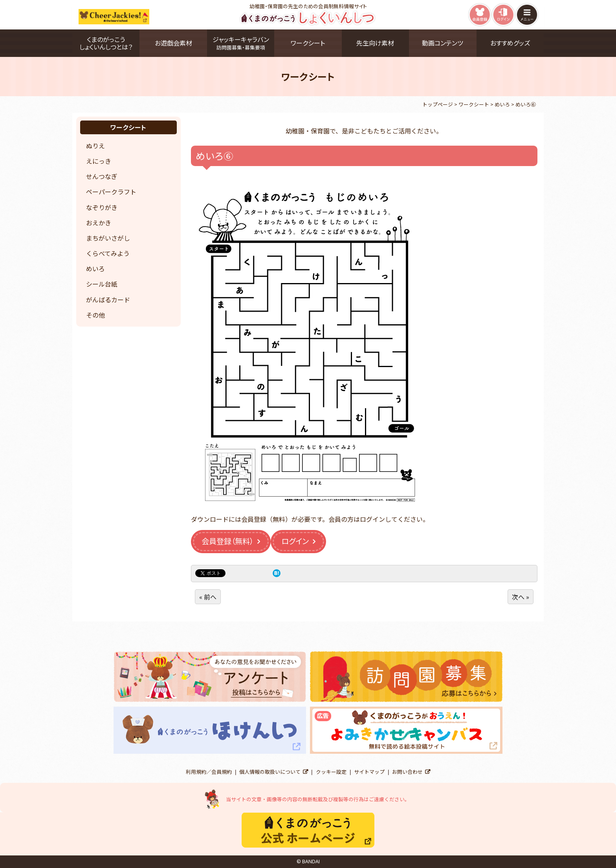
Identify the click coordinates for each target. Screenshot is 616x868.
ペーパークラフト (111, 192)
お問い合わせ (407, 772)
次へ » (521, 597)
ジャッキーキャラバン (241, 43)
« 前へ (208, 597)
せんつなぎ (102, 176)
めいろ (95, 269)
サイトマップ (369, 772)
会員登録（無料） (227, 541)
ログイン (295, 541)
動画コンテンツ (443, 43)
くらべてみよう (108, 253)
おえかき (99, 223)
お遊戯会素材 (173, 43)
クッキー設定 (331, 772)
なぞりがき (102, 207)
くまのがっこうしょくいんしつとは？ (106, 43)
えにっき (99, 161)
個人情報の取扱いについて (270, 772)
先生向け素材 (375, 43)
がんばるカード (108, 300)
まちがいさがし (108, 238)
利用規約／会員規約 (209, 772)
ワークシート (308, 43)
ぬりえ (95, 146)
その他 (95, 315)
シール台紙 (102, 284)
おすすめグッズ (510, 43)
